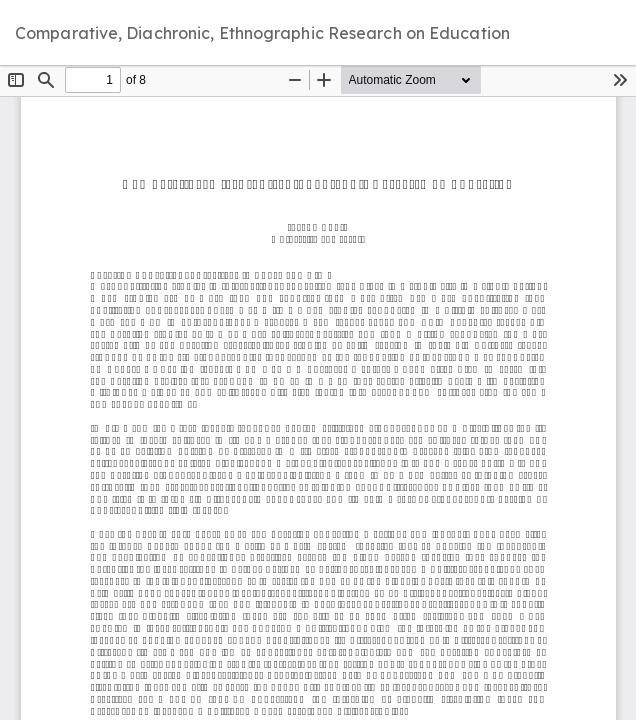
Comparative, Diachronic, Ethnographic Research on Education (262, 33)
